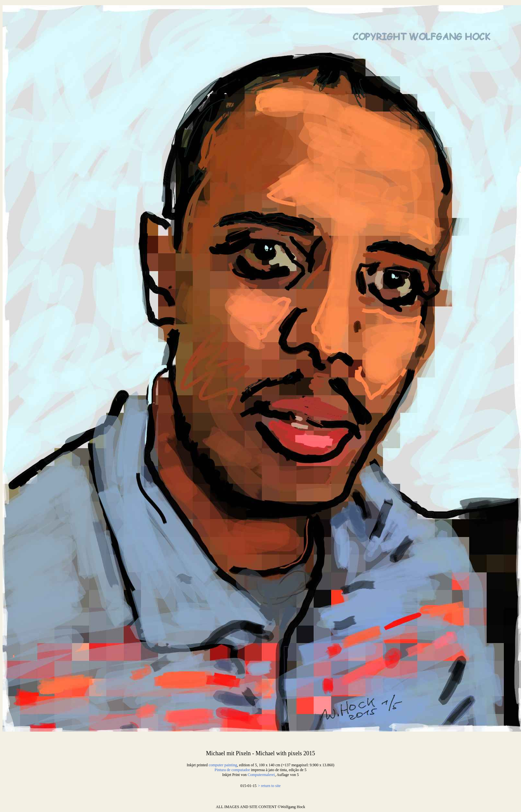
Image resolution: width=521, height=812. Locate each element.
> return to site (269, 786)
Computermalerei (261, 775)
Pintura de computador (232, 770)
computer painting (223, 765)
